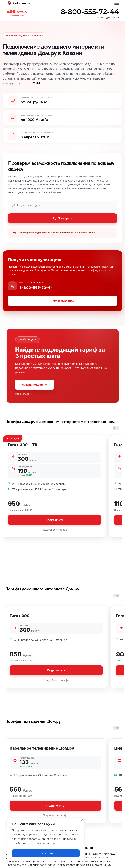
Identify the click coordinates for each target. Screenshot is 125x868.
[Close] (82, 821)
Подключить (54, 524)
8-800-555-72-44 (90, 12)
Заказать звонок (62, 305)
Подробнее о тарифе (54, 533)
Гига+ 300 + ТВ (23, 449)
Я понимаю (46, 853)
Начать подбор (35, 388)
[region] (46, 840)
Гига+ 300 (20, 620)
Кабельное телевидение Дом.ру (42, 752)
